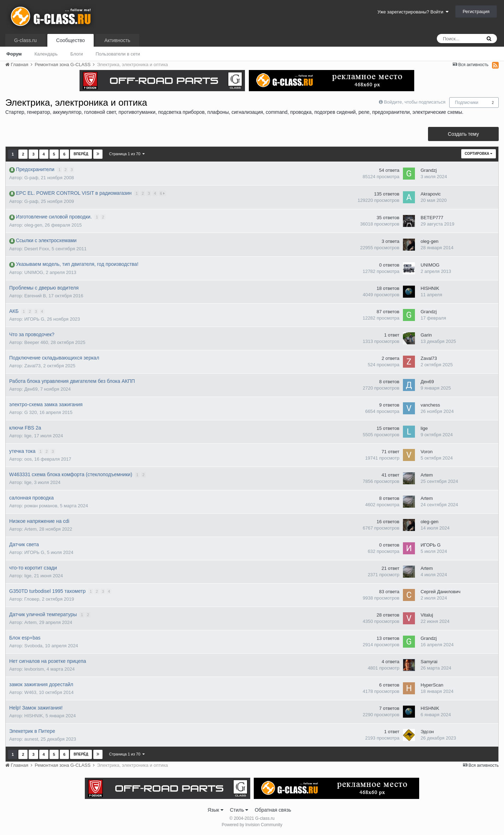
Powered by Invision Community (252, 825)
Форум (14, 54)
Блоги (77, 54)
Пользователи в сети (118, 54)
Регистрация (476, 11)
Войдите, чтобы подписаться (415, 102)
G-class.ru (25, 40)
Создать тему (463, 134)
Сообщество (71, 40)
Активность (117, 40)
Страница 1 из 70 (127, 154)
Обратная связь (273, 810)
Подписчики (467, 103)
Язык (215, 810)
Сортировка (479, 154)
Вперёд (81, 154)
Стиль (239, 810)
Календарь (46, 54)
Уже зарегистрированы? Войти (413, 12)
